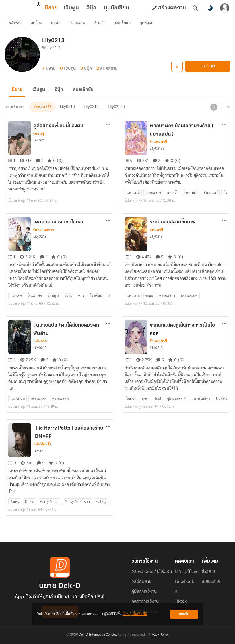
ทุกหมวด (147, 24)
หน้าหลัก (16, 24)
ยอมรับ (184, 614)
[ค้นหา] (195, 8)
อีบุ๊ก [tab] (66, 8)
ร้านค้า (100, 24)
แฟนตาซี (156, 236)
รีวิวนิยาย (78, 24)
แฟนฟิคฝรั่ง (42, 450)
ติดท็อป (37, 24)
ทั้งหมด (39, 113)
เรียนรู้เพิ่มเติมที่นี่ (135, 614)
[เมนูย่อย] (227, 113)
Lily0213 (67, 113)
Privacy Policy (158, 635)
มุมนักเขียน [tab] (91, 8)
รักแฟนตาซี (158, 148)
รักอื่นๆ (39, 140)
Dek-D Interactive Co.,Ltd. (98, 635)
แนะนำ (57, 24)
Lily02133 (116, 113)
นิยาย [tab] (26, 8)
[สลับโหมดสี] (210, 8)
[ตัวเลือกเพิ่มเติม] (108, 130)
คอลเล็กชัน (123, 24)
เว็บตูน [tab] (46, 8)
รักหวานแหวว (44, 236)
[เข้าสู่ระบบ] (225, 8)
